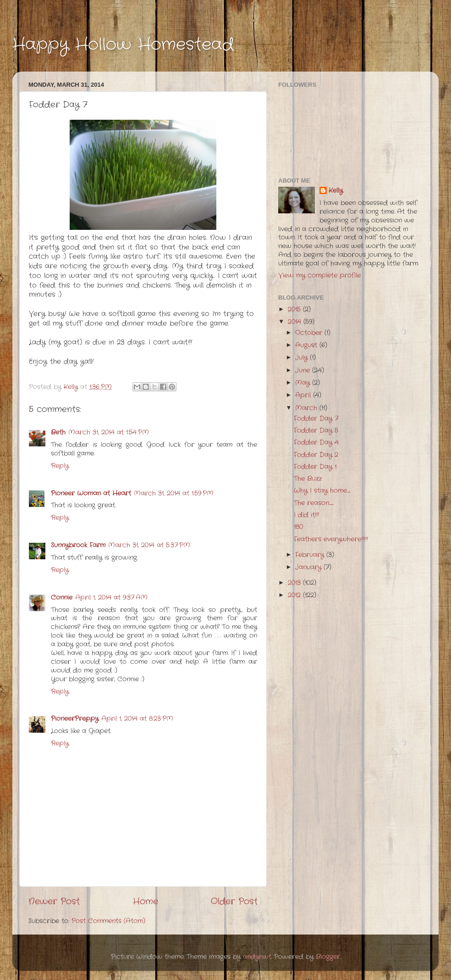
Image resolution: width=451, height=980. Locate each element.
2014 (296, 322)
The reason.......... (314, 503)
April (304, 395)
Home (146, 902)
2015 (295, 309)
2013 (295, 583)
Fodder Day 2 (316, 455)
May (304, 383)
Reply (60, 466)
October (310, 333)
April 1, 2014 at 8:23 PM (137, 719)
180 (298, 527)
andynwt (257, 957)
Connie (62, 598)
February (311, 555)
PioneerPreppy (75, 719)
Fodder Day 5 (316, 431)
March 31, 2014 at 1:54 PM (109, 432)
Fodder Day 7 (316, 419)
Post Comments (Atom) (108, 921)
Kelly (336, 191)
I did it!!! (306, 515)
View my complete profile (319, 276)
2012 (295, 595)
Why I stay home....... (322, 491)
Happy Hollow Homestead (123, 45)
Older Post (234, 902)
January (309, 567)
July (302, 358)
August (307, 345)
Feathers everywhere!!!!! (331, 539)
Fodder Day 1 (315, 467)
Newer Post (54, 902)
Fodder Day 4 (316, 443)
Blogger (328, 957)
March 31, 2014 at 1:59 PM (174, 493)
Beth (58, 432)
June (304, 370)
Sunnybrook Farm (78, 545)
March (307, 408)
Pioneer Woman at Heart (91, 493)
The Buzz (308, 479)
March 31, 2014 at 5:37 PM (149, 545)
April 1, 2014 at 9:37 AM (111, 598)
